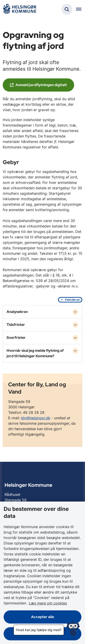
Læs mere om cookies (48, 603)
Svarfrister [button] (16, 338)
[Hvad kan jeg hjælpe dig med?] (73, 630)
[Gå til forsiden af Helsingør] (19, 9)
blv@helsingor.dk (36, 418)
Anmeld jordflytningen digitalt (41, 85)
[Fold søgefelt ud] (67, 9)
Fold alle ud (72, 300)
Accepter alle (42, 617)
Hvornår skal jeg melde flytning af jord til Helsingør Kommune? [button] (35, 353)
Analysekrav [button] (17, 312)
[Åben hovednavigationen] (80, 9)
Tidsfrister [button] (16, 325)
